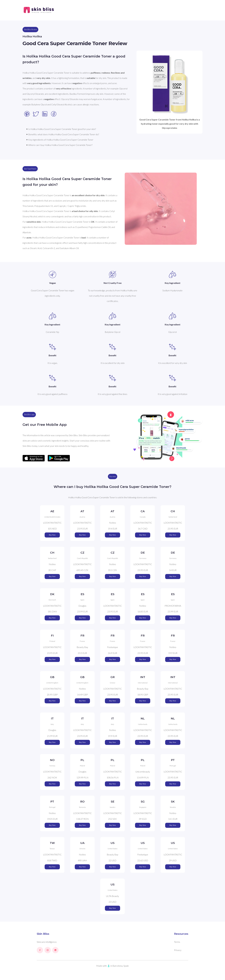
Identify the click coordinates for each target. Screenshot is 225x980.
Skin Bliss (43, 934)
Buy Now (52, 535)
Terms (177, 942)
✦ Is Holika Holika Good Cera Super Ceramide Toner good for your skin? (61, 129)
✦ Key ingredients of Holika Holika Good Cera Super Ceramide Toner (60, 140)
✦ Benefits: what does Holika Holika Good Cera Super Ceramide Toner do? (62, 134)
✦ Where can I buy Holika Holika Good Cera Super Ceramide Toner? (59, 145)
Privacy (178, 950)
